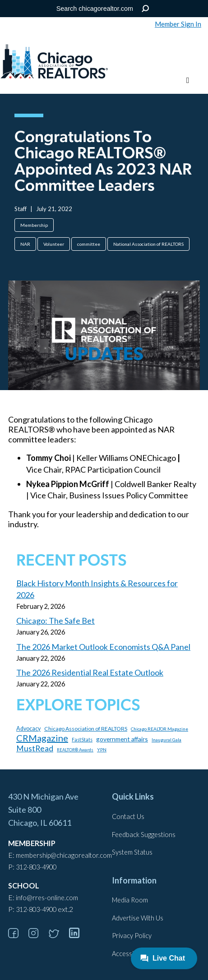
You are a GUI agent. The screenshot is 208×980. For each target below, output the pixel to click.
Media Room (130, 900)
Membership (34, 225)
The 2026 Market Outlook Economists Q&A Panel (103, 647)
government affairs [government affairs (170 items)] (122, 739)
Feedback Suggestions (144, 835)
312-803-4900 (36, 867)
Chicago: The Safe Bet (55, 621)
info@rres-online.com (47, 898)
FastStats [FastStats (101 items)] (82, 740)
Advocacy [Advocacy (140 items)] (28, 729)
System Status (132, 852)
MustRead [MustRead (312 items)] (35, 748)
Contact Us (128, 817)
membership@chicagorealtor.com (64, 855)
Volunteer (54, 244)
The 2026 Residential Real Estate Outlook (90, 672)
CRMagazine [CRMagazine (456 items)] (42, 738)
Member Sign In (178, 24)
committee (89, 244)
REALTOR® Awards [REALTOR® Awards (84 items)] (75, 750)
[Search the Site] (102, 9)
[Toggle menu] (188, 81)
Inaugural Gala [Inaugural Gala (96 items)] (166, 740)
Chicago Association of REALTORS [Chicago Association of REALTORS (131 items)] (86, 729)
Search (145, 9)
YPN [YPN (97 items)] (102, 750)
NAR (25, 244)
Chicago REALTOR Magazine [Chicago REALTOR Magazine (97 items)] (159, 729)
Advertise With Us (138, 918)
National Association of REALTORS (148, 244)
